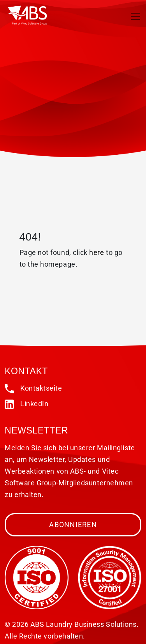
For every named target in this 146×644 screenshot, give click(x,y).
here (97, 252)
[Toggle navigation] (135, 16)
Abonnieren (73, 525)
